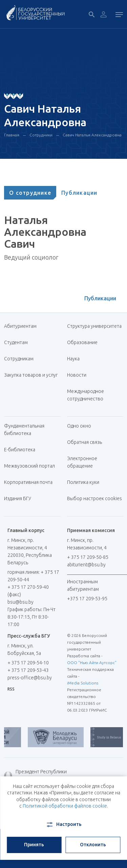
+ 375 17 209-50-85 (88, 557)
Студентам (16, 342)
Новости (77, 375)
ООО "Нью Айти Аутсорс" (92, 663)
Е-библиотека (22, 450)
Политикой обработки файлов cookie (65, 806)
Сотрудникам (19, 359)
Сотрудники (41, 135)
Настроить (63, 825)
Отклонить (93, 845)
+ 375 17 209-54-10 (28, 663)
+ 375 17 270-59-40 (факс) (28, 591)
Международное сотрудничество (89, 395)
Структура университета (94, 326)
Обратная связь (84, 442)
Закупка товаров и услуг (31, 375)
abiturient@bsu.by (86, 565)
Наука (73, 359)
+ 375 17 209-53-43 (28, 670)
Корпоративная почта (31, 482)
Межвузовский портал (32, 466)
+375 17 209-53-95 (87, 599)
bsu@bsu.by (20, 602)
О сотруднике (30, 193)
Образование (82, 342)
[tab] (30, 193)
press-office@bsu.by (30, 678)
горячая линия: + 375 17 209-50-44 (33, 576)
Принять (34, 845)
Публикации (79, 193)
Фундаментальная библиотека (24, 430)
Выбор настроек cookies (94, 498)
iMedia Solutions (83, 683)
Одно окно (79, 426)
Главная (12, 135)
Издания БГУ (18, 498)
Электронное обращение (82, 462)
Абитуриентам (23, 326)
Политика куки (83, 482)
